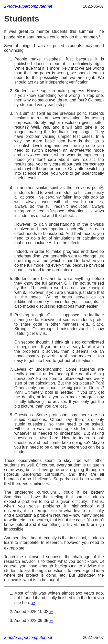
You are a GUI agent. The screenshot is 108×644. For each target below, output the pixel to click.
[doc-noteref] (99, 37)
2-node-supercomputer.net (28, 6)
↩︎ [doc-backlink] (33, 603)
